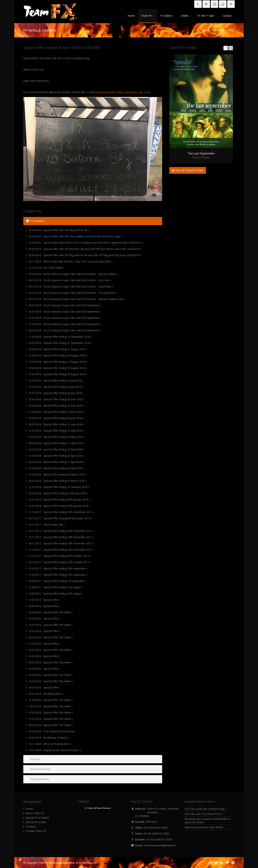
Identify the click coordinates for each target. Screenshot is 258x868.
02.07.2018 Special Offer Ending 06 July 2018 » (56, 393)
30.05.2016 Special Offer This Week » (51, 650)
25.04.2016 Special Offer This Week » (51, 675)
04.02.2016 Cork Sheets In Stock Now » (52, 731)
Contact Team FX (36, 831)
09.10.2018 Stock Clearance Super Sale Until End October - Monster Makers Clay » (77, 299)
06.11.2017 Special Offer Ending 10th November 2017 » (61, 543)
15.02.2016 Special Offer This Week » (51, 719)
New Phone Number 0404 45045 (205, 827)
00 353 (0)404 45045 (156, 828)
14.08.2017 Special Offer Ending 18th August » (56, 593)
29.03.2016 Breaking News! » (46, 694)
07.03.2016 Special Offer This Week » (51, 713)
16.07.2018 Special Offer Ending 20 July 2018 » (56, 387)
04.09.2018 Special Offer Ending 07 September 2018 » (60, 343)
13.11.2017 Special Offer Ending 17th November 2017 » (61, 537)
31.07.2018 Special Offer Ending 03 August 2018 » (58, 374)
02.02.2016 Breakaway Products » (49, 738)
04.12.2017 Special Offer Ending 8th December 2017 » (60, 518)
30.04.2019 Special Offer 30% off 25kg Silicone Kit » (59, 230)
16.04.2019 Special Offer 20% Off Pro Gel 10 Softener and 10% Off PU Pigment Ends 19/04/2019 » (86, 243)
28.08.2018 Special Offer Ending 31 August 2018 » (58, 349)
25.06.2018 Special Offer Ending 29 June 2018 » (56, 399)
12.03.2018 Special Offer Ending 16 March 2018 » (58, 474)
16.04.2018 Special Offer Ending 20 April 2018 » (56, 456)
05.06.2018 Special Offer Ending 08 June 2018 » (56, 418)
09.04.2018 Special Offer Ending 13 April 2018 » (56, 462)
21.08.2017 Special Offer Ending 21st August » (56, 587)
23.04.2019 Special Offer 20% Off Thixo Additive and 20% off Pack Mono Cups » (75, 236)
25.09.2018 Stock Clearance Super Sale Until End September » (65, 305)
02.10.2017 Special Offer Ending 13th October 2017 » (60, 562)
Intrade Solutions (63, 863)
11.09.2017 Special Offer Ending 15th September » (58, 575)
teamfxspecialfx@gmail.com (160, 845)
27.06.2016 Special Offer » (44, 631)
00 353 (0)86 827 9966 (157, 834)
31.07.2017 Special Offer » (44, 600)
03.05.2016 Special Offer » (44, 669)
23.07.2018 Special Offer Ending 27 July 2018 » (56, 380)
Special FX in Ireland (37, 818)
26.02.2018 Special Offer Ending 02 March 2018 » (58, 481)
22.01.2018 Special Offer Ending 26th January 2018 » (59, 500)
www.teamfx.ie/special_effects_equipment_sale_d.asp (120, 92)
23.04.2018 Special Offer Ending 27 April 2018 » (56, 449)
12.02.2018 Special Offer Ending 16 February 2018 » (59, 487)
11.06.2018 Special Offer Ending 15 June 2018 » (56, 412)
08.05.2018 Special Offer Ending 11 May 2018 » (56, 443)
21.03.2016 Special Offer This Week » (51, 700)
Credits (186, 16)
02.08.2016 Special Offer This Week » (51, 612)
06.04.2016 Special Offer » (44, 687)
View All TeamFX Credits (188, 170)
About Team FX (35, 813)
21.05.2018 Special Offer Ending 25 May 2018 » (56, 431)
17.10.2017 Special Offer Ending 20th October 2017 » (60, 556)
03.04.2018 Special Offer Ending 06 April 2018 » (56, 468)
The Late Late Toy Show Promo (204, 814)
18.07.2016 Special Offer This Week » (51, 625)
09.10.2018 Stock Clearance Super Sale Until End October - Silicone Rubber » (73, 274)
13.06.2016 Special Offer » (44, 644)
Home (131, 16)
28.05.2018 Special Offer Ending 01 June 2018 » (56, 424)
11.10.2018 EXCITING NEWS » (47, 268)
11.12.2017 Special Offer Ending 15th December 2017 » (61, 512)
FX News (31, 827)
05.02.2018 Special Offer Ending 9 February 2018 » (58, 493)
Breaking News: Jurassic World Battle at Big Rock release (207, 821)
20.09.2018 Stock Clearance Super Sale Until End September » (65, 330)
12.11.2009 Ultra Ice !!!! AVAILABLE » (50, 744)
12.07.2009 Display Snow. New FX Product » (55, 750)
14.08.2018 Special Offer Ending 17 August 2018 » (58, 362)
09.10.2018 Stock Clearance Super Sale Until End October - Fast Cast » (70, 280)
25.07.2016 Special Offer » (44, 619)
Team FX (148, 16)
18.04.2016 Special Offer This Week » (51, 681)
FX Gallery (167, 16)
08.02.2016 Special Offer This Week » (51, 725)
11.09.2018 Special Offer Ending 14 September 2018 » (60, 337)
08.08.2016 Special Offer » (44, 606)
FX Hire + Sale (207, 16)
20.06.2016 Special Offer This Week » (51, 637)
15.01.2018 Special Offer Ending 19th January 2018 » (59, 506)
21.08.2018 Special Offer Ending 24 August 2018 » (58, 355)
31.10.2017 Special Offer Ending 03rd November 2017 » (61, 550)
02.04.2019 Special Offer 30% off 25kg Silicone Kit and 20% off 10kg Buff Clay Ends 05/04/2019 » (85, 255)
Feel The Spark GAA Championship (206, 809)
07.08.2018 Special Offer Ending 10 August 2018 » (58, 368)
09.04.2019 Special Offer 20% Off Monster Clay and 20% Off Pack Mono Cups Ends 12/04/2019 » (85, 249)
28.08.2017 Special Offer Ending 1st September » (57, 581)
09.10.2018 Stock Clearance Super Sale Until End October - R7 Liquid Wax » (73, 293)
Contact (227, 16)
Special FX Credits (36, 822)
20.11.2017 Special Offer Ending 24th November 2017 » (61, 531)
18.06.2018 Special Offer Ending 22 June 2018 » (56, 406)
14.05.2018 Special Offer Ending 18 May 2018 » (56, 437)
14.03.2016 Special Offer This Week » (51, 706)
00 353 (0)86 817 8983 (159, 839)
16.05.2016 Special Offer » (44, 656)
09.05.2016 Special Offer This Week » (51, 662)
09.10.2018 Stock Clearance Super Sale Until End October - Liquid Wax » (71, 286)
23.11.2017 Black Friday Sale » (47, 525)
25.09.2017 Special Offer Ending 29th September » (58, 568)
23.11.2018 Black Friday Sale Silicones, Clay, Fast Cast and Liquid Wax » (71, 261)
